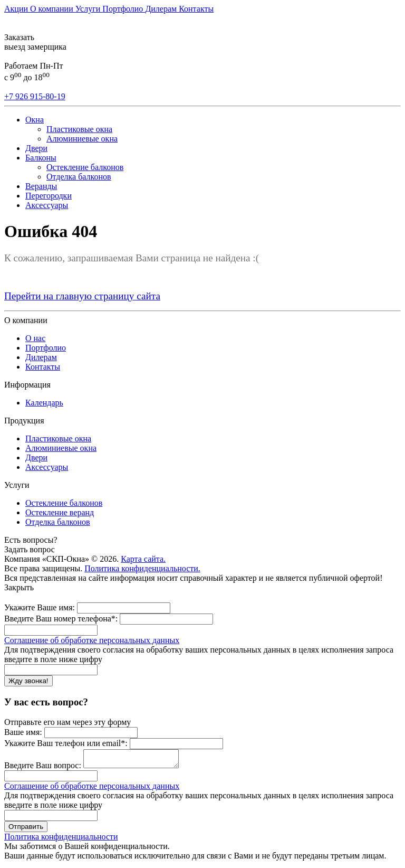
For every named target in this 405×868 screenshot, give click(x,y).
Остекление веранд (60, 512)
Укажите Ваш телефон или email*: (66, 743)
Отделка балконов (79, 177)
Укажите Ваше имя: (40, 607)
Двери (36, 148)
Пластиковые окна (79, 129)
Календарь (44, 403)
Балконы (41, 158)
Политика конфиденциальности (61, 840)
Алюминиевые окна (82, 139)
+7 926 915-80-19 (35, 96)
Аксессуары (47, 205)
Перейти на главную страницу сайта (82, 296)
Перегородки (49, 196)
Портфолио (124, 9)
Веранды (41, 186)
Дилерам (162, 9)
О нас (35, 338)
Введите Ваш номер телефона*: (61, 619)
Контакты (196, 9)
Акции (17, 9)
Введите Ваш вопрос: (43, 768)
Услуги (89, 9)
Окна (35, 120)
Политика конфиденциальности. (142, 568)
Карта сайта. (143, 559)
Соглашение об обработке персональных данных (92, 640)
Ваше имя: (23, 732)
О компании (53, 9)
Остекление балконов (85, 167)
